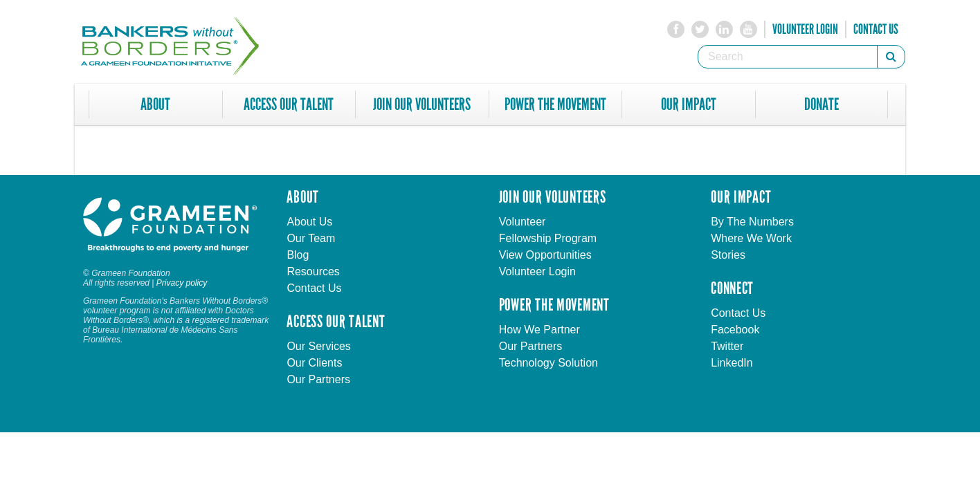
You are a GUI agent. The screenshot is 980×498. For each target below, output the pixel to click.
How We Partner (539, 330)
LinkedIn (732, 363)
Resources (313, 271)
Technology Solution (548, 363)
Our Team (311, 238)
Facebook (735, 330)
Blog (298, 255)
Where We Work (751, 238)
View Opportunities (545, 255)
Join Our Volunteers (422, 104)
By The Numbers (752, 222)
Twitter (727, 346)
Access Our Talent (289, 104)
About (155, 104)
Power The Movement (555, 104)
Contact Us (876, 29)
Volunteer (523, 222)
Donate (822, 104)
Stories (728, 255)
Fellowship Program (548, 238)
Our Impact (689, 104)
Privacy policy (182, 283)
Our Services (318, 346)
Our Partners (318, 379)
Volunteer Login (805, 29)
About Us (309, 222)
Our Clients (314, 363)
